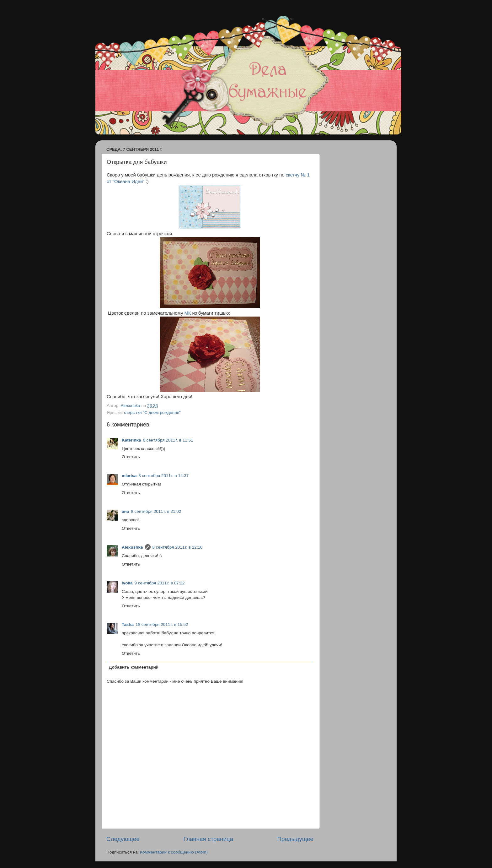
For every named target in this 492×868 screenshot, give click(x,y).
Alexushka (132, 547)
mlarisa (129, 476)
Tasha (128, 624)
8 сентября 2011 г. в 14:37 (163, 476)
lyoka (127, 583)
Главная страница (209, 839)
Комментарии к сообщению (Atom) (174, 852)
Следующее (123, 839)
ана (125, 511)
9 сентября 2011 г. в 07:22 (160, 583)
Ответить (131, 457)
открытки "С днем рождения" (152, 412)
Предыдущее (295, 839)
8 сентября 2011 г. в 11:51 (168, 440)
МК (187, 313)
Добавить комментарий (134, 667)
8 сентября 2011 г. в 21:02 (156, 511)
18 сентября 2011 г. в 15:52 (162, 624)
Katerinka (131, 440)
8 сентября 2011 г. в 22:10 (178, 547)
